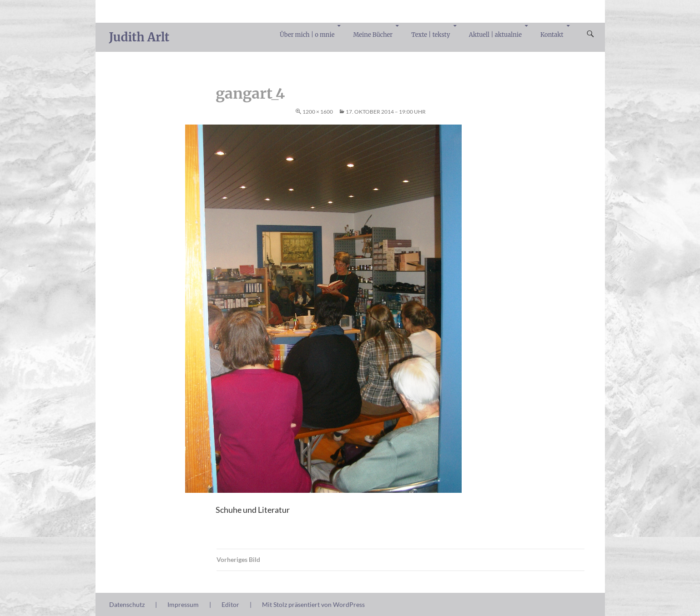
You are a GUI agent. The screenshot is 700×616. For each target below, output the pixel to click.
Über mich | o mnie (307, 35)
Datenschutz (127, 604)
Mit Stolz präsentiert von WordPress (313, 604)
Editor (230, 604)
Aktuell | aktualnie (495, 35)
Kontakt (552, 35)
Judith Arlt (139, 37)
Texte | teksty (431, 35)
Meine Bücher (373, 35)
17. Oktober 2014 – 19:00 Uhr (386, 112)
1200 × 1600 (318, 112)
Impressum (183, 604)
